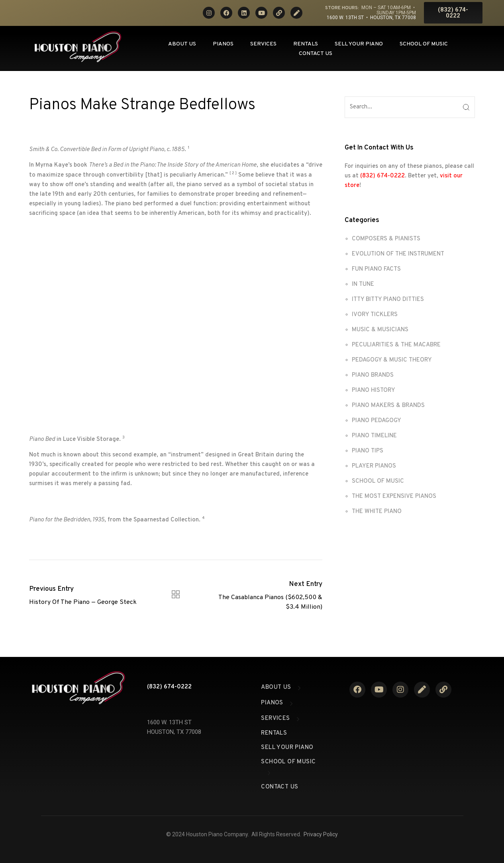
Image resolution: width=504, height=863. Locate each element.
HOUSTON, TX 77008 (174, 732)
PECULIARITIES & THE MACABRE (396, 345)
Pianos (223, 44)
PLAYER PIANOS (374, 466)
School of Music (424, 44)
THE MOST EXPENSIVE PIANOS (394, 496)
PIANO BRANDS (373, 375)
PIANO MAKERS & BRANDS (388, 406)
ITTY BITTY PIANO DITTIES (388, 300)
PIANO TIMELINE (374, 436)
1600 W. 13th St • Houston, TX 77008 (371, 18)
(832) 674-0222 (382, 176)
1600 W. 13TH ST (169, 722)
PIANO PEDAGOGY (377, 421)
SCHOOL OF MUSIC (378, 481)
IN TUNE (363, 284)
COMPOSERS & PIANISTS (386, 239)
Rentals (306, 44)
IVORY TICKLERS (375, 315)
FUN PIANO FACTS (376, 269)
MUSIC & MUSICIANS (380, 330)
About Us (182, 44)
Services (263, 44)
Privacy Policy (321, 834)
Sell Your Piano (359, 44)
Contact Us (316, 54)
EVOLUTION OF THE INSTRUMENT (398, 254)
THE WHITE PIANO (377, 512)
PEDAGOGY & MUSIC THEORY (392, 360)
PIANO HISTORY (374, 390)
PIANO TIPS (368, 451)
